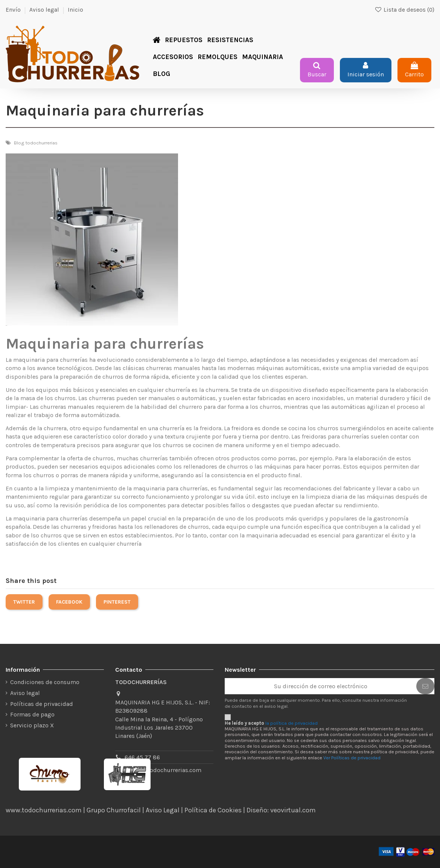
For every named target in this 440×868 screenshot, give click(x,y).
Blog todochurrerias (36, 143)
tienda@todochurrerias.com (163, 770)
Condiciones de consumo (45, 682)
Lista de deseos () (404, 10)
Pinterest (117, 602)
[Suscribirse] (425, 686)
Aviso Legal (163, 810)
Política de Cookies (213, 810)
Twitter (24, 602)
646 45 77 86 (142, 757)
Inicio (75, 10)
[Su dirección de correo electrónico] (320, 686)
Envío (13, 10)
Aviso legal (44, 10)
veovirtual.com (293, 810)
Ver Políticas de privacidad (352, 758)
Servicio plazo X (32, 725)
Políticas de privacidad (42, 704)
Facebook (69, 602)
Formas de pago (32, 714)
